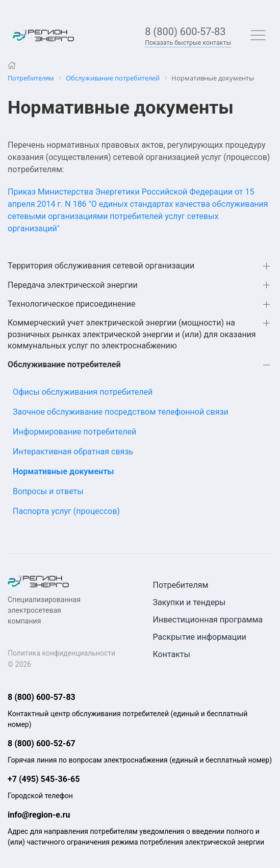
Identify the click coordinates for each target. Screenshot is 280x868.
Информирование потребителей (74, 432)
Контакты (172, 654)
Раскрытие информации (200, 637)
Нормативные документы (63, 471)
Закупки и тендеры (189, 602)
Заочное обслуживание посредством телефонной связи (121, 412)
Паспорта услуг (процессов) (66, 511)
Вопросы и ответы (48, 491)
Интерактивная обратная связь (73, 452)
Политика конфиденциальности (61, 653)
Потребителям (181, 585)
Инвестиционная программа (208, 620)
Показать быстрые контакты (188, 43)
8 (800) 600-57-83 (185, 32)
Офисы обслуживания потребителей (83, 392)
